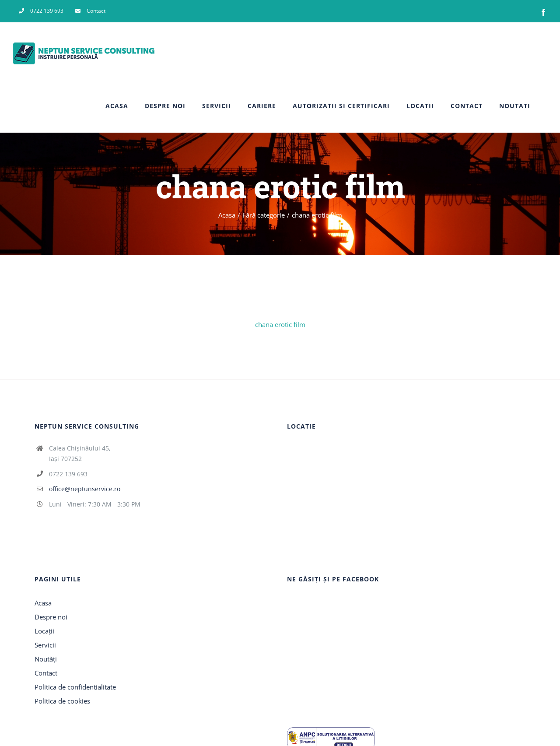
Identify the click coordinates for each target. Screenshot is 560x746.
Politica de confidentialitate (75, 687)
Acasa (43, 603)
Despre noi (51, 617)
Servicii (45, 645)
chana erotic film (280, 324)
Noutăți (46, 659)
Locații (44, 631)
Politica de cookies (62, 701)
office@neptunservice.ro (85, 489)
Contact (46, 673)
